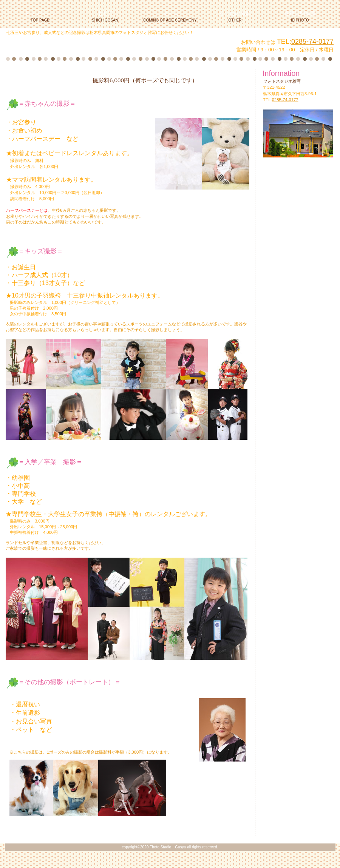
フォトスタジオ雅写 (98, 45)
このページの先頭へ (32, 831)
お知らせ (298, 177)
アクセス (298, 205)
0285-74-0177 (312, 42)
